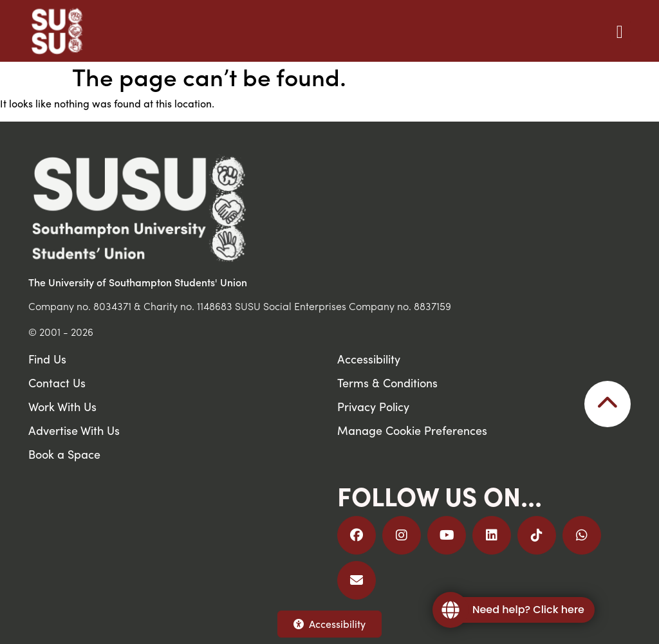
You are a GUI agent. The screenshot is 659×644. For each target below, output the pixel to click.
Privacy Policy (373, 406)
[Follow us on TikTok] (537, 535)
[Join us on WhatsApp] (582, 535)
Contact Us (57, 382)
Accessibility (329, 624)
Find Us (47, 359)
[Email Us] (357, 580)
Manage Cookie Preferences (412, 430)
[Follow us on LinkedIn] (492, 535)
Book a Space (64, 454)
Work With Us (62, 406)
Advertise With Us (74, 430)
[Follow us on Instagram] (402, 535)
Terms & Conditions (387, 382)
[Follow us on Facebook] (357, 535)
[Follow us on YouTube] (447, 535)
